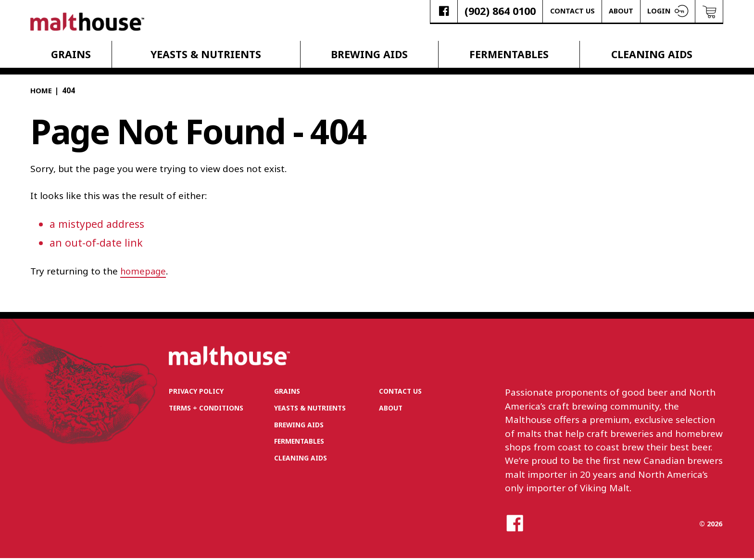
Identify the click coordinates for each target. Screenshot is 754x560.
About (621, 11)
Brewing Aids (369, 56)
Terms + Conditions (208, 410)
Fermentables (509, 56)
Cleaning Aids (652, 56)
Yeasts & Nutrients (206, 56)
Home (41, 92)
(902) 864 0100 (500, 11)
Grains (71, 56)
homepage (144, 272)
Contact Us (572, 11)
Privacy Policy (197, 393)
